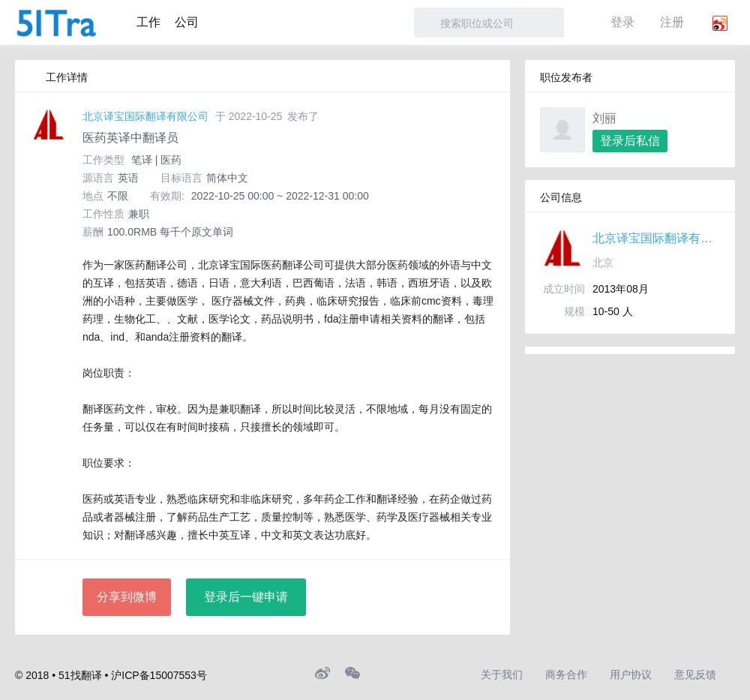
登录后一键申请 (246, 597)
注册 (672, 22)
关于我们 (502, 674)
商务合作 (566, 674)
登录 (622, 22)
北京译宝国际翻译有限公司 (145, 116)
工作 (148, 22)
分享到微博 (127, 597)
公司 (187, 22)
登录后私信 (630, 141)
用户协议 (631, 674)
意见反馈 (695, 674)
